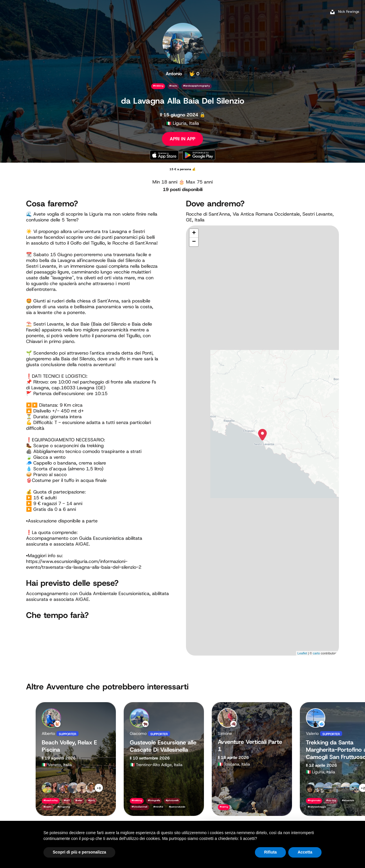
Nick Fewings (349, 12)
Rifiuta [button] (271, 852)
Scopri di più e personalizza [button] (79, 852)
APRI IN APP (183, 139)
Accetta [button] (305, 852)
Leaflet (302, 653)
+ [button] (194, 233)
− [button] (194, 242)
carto (316, 653)
